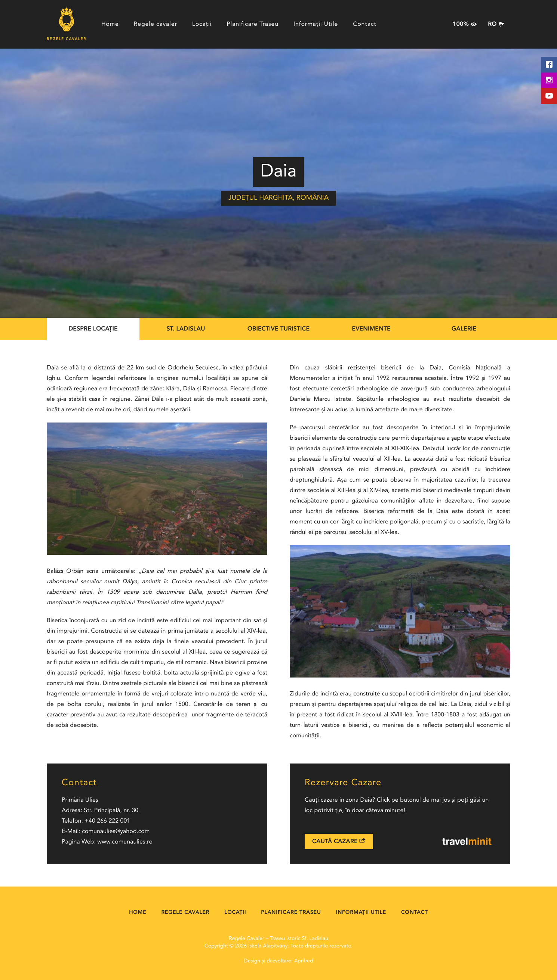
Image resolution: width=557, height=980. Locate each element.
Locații (202, 24)
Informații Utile (316, 24)
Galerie (464, 329)
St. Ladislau (186, 329)
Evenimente (371, 329)
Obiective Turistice (279, 329)
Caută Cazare (339, 841)
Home (110, 24)
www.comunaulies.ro (125, 842)
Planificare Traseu (253, 24)
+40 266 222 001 (107, 821)
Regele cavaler (156, 24)
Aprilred (304, 961)
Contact (365, 24)
